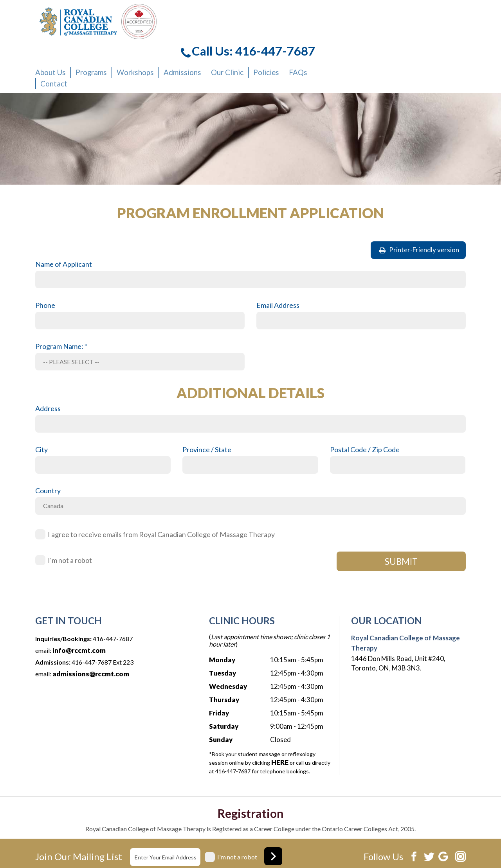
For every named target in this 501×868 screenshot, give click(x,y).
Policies (394, 35)
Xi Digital (453, 850)
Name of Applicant (64, 222)
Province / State (207, 407)
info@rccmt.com (79, 608)
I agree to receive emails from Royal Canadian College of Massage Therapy (161, 492)
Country (48, 448)
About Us (195, 35)
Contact (199, 43)
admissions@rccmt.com (90, 631)
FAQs (423, 35)
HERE (279, 720)
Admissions (318, 35)
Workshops (274, 35)
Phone (45, 263)
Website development (404, 850)
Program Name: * (61, 304)
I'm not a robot (70, 518)
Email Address (278, 263)
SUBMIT (401, 519)
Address (48, 366)
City (41, 407)
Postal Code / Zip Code (365, 407)
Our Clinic (359, 35)
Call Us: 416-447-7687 (394, 16)
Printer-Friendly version (419, 208)
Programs (233, 35)
